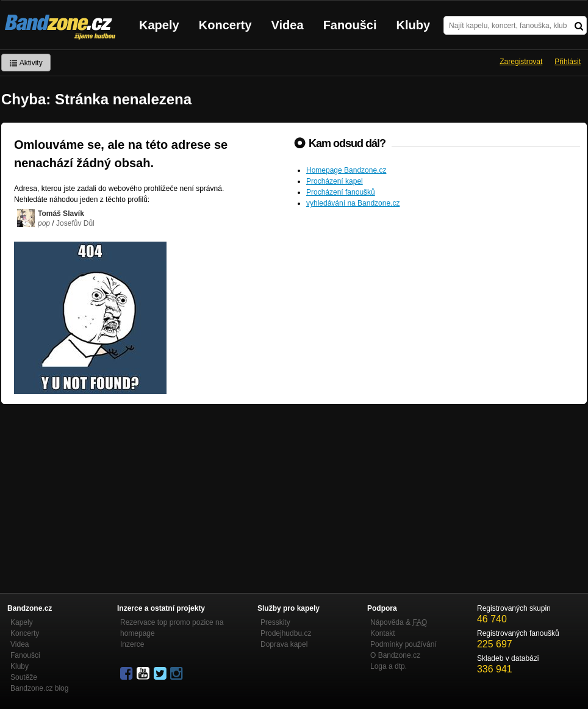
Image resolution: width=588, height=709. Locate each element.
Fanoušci (350, 25)
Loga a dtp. (389, 666)
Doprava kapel (284, 644)
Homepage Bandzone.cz (346, 170)
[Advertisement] (294, 495)
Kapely (159, 25)
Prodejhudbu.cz (286, 633)
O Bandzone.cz (395, 655)
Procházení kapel (335, 181)
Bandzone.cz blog (39, 688)
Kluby (414, 25)
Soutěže (24, 677)
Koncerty (225, 25)
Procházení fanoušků (341, 192)
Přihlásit (568, 62)
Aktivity (26, 63)
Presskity (275, 622)
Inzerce (132, 644)
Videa (288, 25)
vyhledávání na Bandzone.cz (353, 203)
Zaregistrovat (521, 62)
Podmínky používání (403, 644)
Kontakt (383, 633)
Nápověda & (399, 622)
